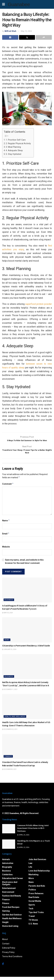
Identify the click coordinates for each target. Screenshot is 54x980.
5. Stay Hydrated (13, 154)
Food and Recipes (11, 910)
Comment (8, 487)
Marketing (33, 878)
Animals (6, 863)
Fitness (6, 907)
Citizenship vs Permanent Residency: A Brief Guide (26, 649)
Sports (32, 908)
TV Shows (33, 923)
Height (5, 926)
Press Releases (36, 897)
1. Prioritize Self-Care (16, 140)
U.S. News (33, 927)
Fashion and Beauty (12, 899)
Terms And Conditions (12, 960)
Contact (6, 947)
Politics (32, 893)
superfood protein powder (39, 304)
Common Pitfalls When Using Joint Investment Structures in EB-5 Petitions (33, 831)
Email (6, 537)
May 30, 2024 (7, 616)
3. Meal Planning (13, 147)
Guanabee (19, 4)
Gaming (6, 914)
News (7, 643)
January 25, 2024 (9, 653)
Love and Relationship (39, 874)
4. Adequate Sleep (14, 151)
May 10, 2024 (26, 31)
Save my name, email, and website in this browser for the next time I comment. (24, 565)
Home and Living (10, 929)
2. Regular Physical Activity (18, 144)
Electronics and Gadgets (10, 887)
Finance (8, 760)
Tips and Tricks (36, 916)
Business (9, 603)
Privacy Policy (8, 955)
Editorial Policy (9, 951)
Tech (31, 912)
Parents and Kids (37, 889)
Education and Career (13, 882)
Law (30, 867)
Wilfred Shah (10, 31)
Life (30, 870)
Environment (8, 895)
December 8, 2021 (9, 773)
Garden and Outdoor (12, 918)
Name (6, 524)
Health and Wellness (15, 720)
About (5, 943)
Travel (32, 919)
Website (6, 550)
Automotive (8, 867)
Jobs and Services (37, 863)
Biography (7, 870)
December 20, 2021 (10, 733)
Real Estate (34, 901)
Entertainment (9, 892)
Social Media (35, 904)
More (31, 882)
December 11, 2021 (10, 693)
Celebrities (7, 878)
